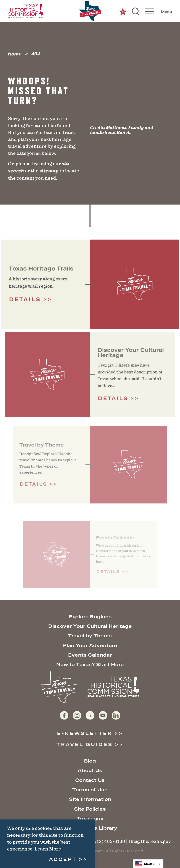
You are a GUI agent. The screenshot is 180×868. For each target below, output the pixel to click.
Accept (63, 859)
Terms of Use (90, 790)
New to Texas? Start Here (90, 664)
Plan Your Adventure (90, 645)
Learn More (48, 849)
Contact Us (90, 780)
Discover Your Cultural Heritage (90, 626)
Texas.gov (90, 818)
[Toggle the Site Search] (136, 11)
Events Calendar (90, 655)
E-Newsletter (85, 733)
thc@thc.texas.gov (150, 841)
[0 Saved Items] (123, 11)
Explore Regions (90, 617)
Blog (90, 761)
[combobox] (148, 864)
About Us (90, 770)
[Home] (90, 11)
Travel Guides (84, 744)
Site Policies (90, 809)
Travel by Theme (90, 636)
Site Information (90, 799)
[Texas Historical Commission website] (26, 11)
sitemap (49, 171)
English (145, 864)
